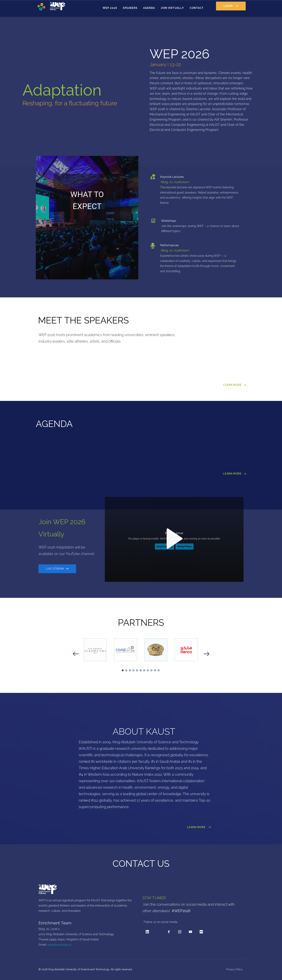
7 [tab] (144, 670)
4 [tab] (133, 670)
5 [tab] (137, 670)
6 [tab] (141, 670)
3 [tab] (130, 670)
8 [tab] (148, 670)
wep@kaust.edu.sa (59, 945)
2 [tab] (126, 670)
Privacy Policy (235, 969)
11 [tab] (159, 670)
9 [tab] (151, 670)
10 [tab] (155, 670)
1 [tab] (123, 670)
